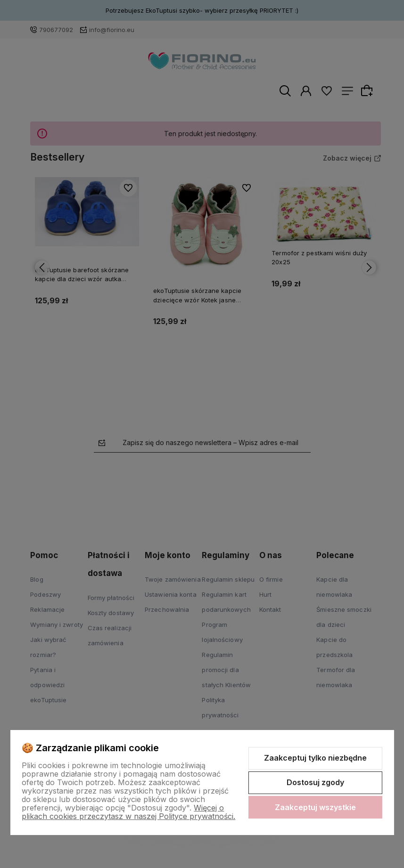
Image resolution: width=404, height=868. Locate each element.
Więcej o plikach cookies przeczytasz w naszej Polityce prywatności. (128, 812)
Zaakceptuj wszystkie (315, 807)
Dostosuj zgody (315, 782)
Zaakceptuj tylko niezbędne (315, 758)
